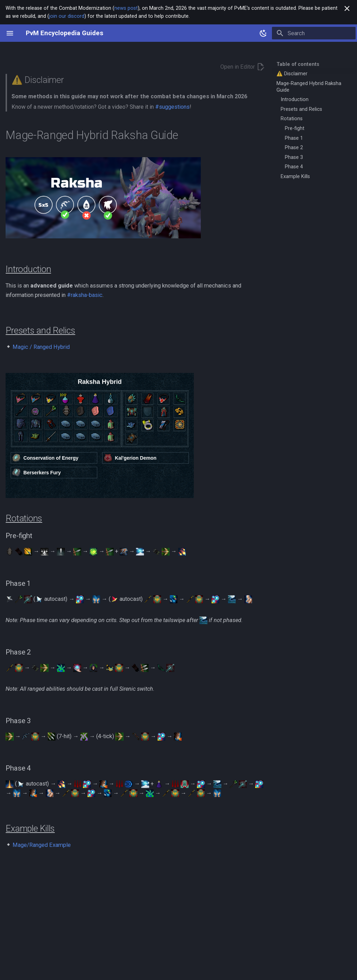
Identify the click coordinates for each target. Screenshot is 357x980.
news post (126, 8)
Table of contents (298, 64)
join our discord (67, 16)
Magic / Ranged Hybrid (41, 347)
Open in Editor (243, 67)
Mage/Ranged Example (42, 845)
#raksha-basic (85, 295)
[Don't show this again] (347, 9)
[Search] (314, 33)
